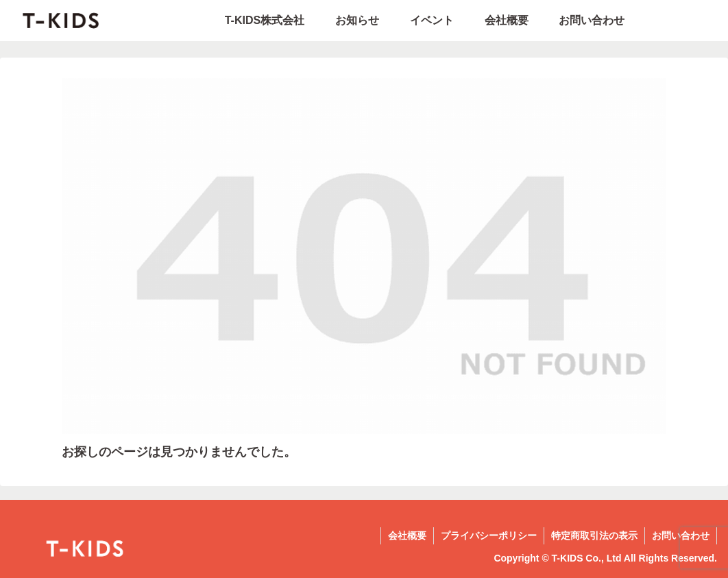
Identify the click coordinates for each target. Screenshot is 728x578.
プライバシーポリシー (489, 535)
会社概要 (407, 535)
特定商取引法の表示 (594, 535)
